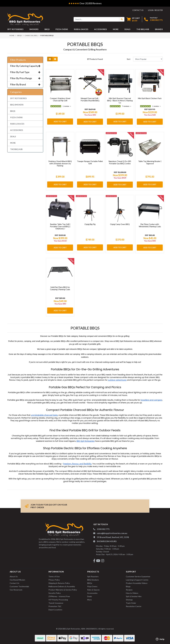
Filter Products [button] (18, 60)
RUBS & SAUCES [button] (81, 29)
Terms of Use (54, 575)
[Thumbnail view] (50, 59)
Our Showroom (16, 588)
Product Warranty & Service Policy (63, 588)
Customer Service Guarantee (138, 575)
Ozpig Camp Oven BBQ (120, 224)
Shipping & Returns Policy (59, 582)
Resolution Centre (134, 605)
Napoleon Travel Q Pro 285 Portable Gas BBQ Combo (120, 162)
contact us (138, 10)
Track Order (131, 601)
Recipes (129, 588)
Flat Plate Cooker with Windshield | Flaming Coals (150, 225)
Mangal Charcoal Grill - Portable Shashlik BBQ (90, 99)
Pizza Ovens (92, 585)
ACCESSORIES (17, 130)
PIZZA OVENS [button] (62, 29)
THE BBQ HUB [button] (143, 29)
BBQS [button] (47, 29)
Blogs (128, 585)
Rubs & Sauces (93, 588)
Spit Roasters (93, 575)
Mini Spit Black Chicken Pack (150, 98)
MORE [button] (116, 29)
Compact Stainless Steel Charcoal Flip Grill (60, 99)
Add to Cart (60, 121)
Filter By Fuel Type (25, 72)
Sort (129, 59)
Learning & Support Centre (137, 578)
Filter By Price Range (25, 78)
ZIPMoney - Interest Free (59, 595)
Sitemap (129, 598)
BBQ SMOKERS (17, 105)
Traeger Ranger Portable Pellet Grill (90, 162)
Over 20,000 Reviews (85, 3)
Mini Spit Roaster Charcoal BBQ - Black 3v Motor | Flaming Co (120, 101)
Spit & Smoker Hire (134, 595)
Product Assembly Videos (137, 582)
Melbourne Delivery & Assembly (62, 585)
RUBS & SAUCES (17, 124)
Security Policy (55, 591)
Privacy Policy (54, 578)
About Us (14, 575)
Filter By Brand (25, 84)
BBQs (90, 582)
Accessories (92, 591)
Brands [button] (159, 29)
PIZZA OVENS (16, 117)
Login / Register (155, 10)
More (89, 598)
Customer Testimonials (19, 585)
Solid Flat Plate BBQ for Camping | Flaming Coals (60, 287)
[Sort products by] (148, 59)
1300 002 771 (156, 20)
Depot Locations (55, 608)
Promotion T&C (55, 605)
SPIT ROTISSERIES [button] (15, 29)
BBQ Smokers (93, 578)
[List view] (55, 59)
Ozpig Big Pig (90, 224)
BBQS (13, 111)
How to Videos (132, 591)
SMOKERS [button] (34, 29)
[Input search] (96, 19)
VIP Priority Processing (58, 598)
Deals (90, 595)
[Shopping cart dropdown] (133, 19)
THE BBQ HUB (16, 149)
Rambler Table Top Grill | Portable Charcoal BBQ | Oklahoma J (60, 226)
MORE (13, 143)
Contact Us (14, 582)
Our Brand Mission (17, 578)
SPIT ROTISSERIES (18, 98)
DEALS (13, 136)
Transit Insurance (56, 601)
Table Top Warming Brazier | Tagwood (150, 162)
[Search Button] (122, 19)
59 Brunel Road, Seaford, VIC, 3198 (113, 536)
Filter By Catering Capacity (25, 66)
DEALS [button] (127, 29)
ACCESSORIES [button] (100, 29)
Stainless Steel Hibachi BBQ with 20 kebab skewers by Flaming (60, 163)
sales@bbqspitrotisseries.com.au (112, 532)
